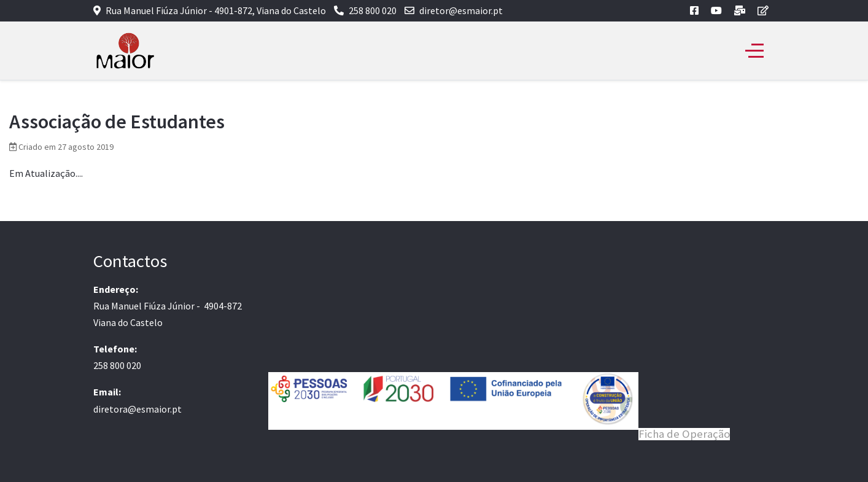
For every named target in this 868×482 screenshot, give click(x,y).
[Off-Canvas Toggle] (754, 51)
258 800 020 (373, 10)
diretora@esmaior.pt (138, 409)
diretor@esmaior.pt (461, 10)
